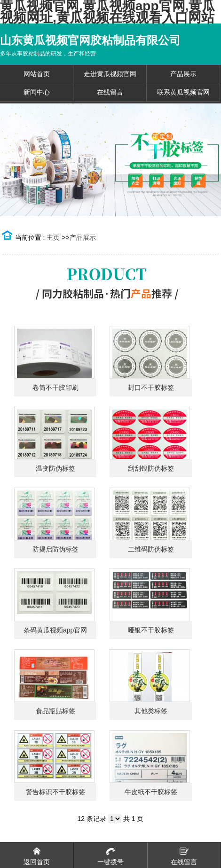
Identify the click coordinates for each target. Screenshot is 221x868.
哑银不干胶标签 (151, 630)
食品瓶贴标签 (55, 711)
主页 (53, 237)
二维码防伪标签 (151, 549)
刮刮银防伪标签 (151, 468)
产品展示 (83, 237)
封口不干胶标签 (151, 387)
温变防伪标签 (55, 468)
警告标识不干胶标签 (55, 792)
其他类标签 (151, 711)
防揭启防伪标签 (55, 549)
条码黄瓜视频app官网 (55, 630)
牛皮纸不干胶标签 (151, 792)
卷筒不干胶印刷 (55, 387)
